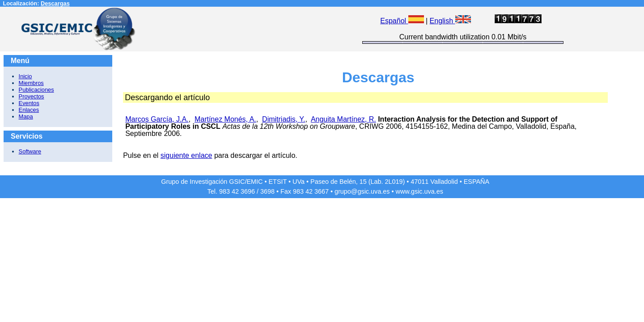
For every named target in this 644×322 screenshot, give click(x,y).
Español (402, 21)
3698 (267, 191)
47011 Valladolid (434, 182)
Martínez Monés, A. (225, 119)
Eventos (29, 103)
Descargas (55, 3)
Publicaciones (36, 90)
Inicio (25, 76)
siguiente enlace (186, 155)
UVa (299, 182)
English (450, 21)
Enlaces (29, 110)
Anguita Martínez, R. (343, 119)
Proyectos (32, 96)
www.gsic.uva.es (419, 191)
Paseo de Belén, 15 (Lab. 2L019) (358, 182)
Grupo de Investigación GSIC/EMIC (212, 182)
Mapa (26, 117)
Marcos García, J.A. (157, 119)
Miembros (31, 83)
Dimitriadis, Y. (284, 119)
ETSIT (278, 182)
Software (30, 151)
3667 (322, 191)
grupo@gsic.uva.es (362, 191)
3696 (248, 191)
